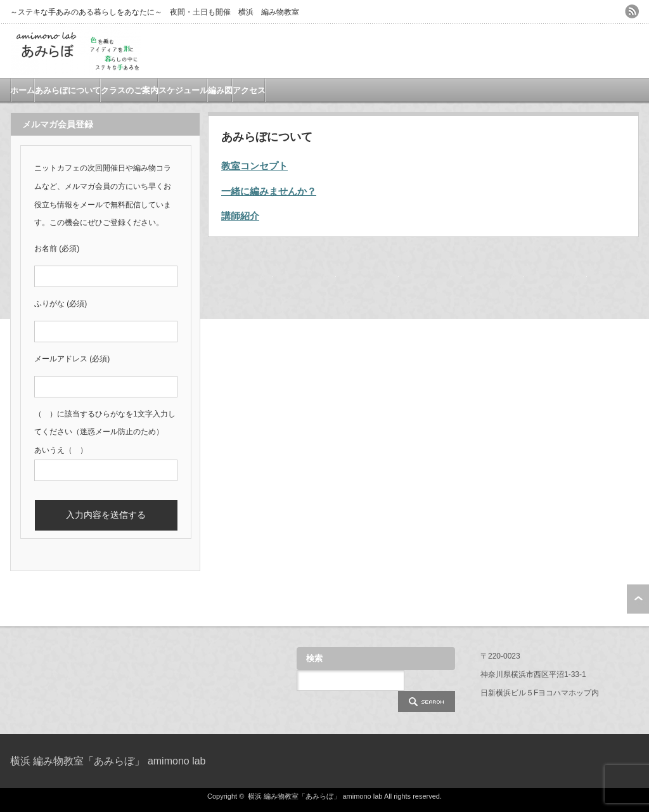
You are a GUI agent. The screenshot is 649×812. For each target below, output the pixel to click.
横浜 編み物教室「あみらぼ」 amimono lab (108, 761)
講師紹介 (240, 216)
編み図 (220, 90)
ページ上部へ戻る (638, 599)
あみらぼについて (68, 90)
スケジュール (183, 90)
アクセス (249, 90)
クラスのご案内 (130, 90)
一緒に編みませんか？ (269, 191)
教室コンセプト (254, 166)
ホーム (22, 90)
